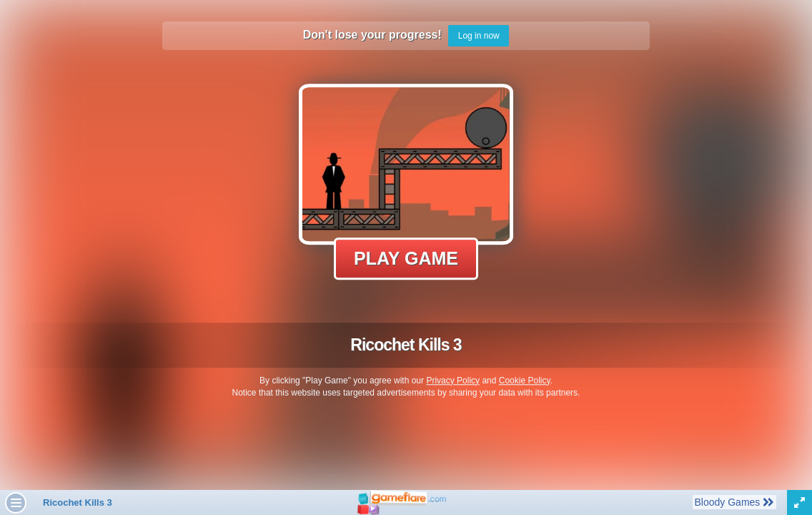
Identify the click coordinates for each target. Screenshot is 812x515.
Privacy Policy (453, 381)
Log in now (479, 36)
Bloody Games (734, 501)
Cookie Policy (525, 381)
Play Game (406, 258)
